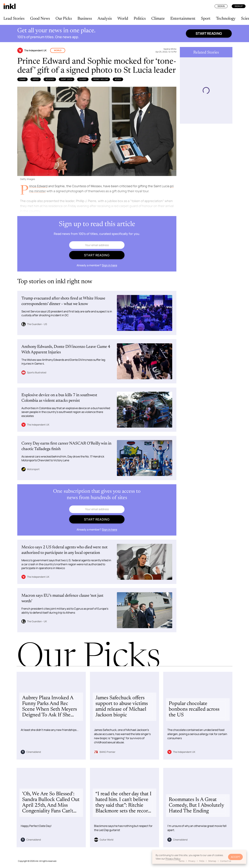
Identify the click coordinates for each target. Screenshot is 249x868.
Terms (181, 861)
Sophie (36, 79)
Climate (158, 19)
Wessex (118, 79)
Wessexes (50, 79)
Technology (226, 19)
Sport (206, 19)
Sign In (221, 6)
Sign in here (109, 265)
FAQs (202, 861)
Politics (140, 19)
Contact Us (226, 861)
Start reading (209, 33)
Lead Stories (14, 19)
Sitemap (212, 861)
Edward (22, 79)
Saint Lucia (67, 79)
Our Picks (64, 19)
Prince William (101, 79)
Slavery (83, 79)
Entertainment (183, 19)
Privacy (192, 861)
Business (85, 19)
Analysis (105, 19)
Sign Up (239, 6)
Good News (40, 19)
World (123, 19)
